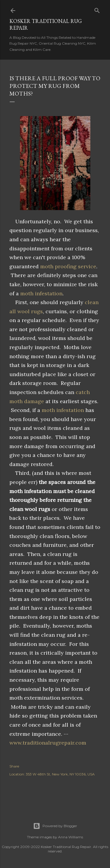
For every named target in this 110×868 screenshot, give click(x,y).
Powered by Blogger (55, 826)
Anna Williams (71, 837)
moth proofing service (68, 266)
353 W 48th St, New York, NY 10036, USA (60, 774)
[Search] (97, 9)
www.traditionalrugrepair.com (48, 743)
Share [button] (14, 766)
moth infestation (41, 293)
